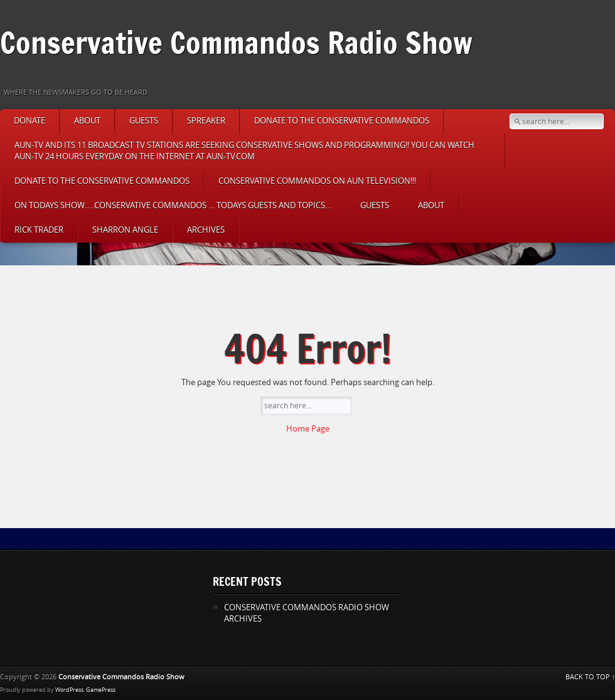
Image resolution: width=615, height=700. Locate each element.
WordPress (69, 690)
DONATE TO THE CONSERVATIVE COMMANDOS (342, 121)
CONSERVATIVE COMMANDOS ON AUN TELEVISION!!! (317, 181)
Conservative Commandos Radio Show (236, 42)
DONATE (29, 121)
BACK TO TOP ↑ (591, 677)
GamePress (101, 690)
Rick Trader (39, 230)
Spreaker (206, 121)
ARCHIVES (206, 230)
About (87, 121)
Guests (144, 121)
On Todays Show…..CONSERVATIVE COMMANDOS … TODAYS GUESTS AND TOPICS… (173, 205)
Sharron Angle (125, 230)
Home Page (308, 429)
